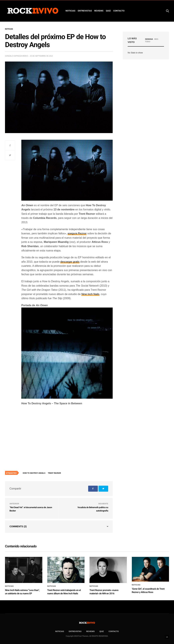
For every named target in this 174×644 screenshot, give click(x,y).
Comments (18, 526)
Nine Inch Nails (90, 294)
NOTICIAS (70, 11)
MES (156, 39)
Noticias (9, 29)
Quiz (108, 11)
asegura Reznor (77, 233)
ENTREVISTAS (85, 11)
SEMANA (149, 39)
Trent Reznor (54, 473)
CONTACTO (119, 11)
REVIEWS (99, 11)
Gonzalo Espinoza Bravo (17, 56)
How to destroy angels (34, 473)
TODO (148, 42)
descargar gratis (70, 262)
